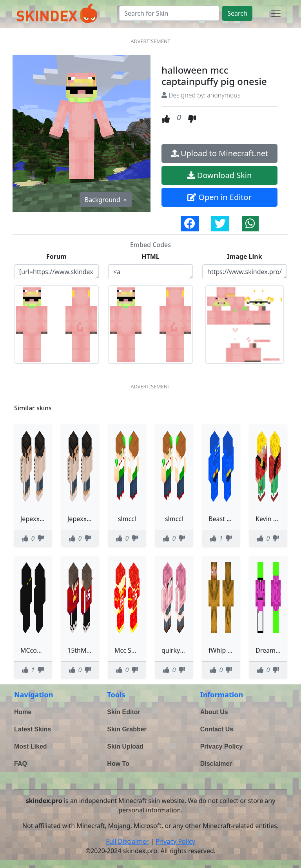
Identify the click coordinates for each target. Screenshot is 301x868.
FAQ (21, 764)
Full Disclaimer (127, 841)
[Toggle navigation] (276, 13)
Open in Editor (219, 197)
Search (237, 13)
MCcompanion (42, 650)
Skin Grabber (127, 729)
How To (118, 764)
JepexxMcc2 (38, 519)
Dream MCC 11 (277, 650)
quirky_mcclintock (188, 650)
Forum (56, 256)
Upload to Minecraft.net (220, 153)
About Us (214, 712)
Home (23, 712)
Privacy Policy (222, 746)
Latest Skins (33, 729)
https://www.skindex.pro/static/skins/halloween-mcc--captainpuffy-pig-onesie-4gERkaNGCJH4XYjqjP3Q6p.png (245, 272)
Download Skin (220, 175)
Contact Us (217, 729)
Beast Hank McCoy (236, 519)
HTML (150, 256)
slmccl (127, 519)
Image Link (244, 256)
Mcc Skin (127, 650)
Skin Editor (123, 712)
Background (103, 200)
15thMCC (81, 650)
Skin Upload (125, 746)
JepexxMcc (83, 519)
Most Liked (31, 746)
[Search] (169, 13)
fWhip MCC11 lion (235, 650)
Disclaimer (216, 764)
